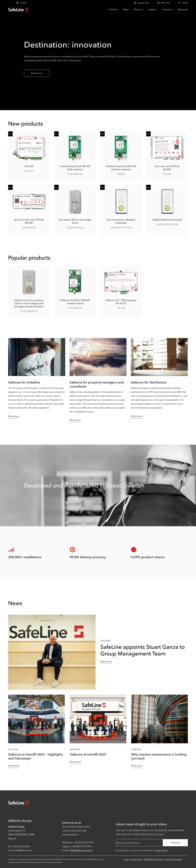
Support (152, 9)
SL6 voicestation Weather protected (121, 221)
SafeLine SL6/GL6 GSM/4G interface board (75, 302)
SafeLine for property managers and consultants (97, 384)
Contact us (167, 9)
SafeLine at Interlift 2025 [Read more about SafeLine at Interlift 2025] (88, 754)
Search (183, 3)
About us (138, 9)
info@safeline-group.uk (81, 850)
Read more (37, 73)
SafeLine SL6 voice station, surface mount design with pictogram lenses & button (29, 303)
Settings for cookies (174, 859)
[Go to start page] (18, 10)
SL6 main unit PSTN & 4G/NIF (167, 168)
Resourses (183, 9)
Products (113, 9)
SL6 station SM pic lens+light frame (75, 221)
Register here (141, 3)
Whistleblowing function (154, 859)
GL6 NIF (29, 166)
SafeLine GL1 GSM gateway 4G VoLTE (121, 302)
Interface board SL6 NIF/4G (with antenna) (75, 168)
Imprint (127, 859)
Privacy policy (137, 859)
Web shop (164, 3)
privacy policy (161, 850)
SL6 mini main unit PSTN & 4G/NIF (29, 221)
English (21, 3)
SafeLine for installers (24, 382)
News (126, 9)
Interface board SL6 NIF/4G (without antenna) (121, 168)
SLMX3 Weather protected (167, 220)
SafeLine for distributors (149, 382)
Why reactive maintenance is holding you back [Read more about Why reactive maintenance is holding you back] (159, 756)
